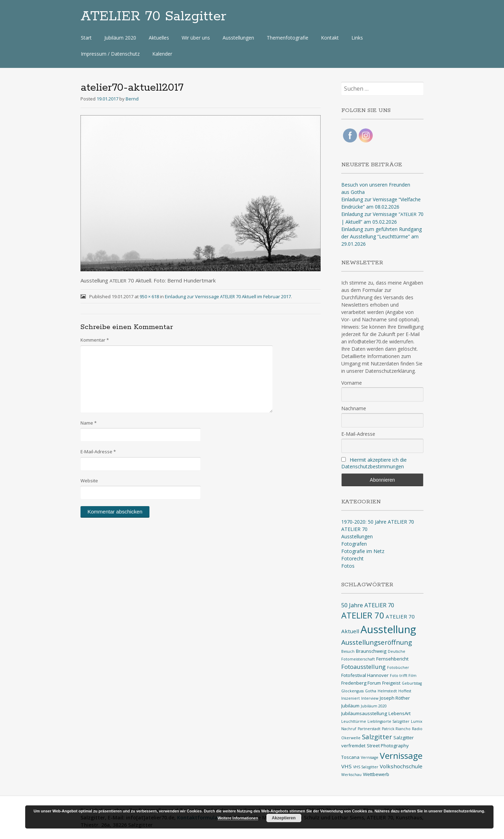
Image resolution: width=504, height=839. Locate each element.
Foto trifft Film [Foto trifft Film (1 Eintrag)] (403, 676)
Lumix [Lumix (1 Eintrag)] (417, 721)
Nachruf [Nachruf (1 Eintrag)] (349, 729)
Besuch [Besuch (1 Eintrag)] (348, 651)
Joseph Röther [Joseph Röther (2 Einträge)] (395, 698)
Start (86, 38)
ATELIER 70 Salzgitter (153, 16)
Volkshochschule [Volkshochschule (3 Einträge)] (401, 766)
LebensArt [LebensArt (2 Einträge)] (400, 713)
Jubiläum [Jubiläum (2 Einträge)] (350, 706)
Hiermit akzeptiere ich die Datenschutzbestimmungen (374, 463)
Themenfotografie (288, 38)
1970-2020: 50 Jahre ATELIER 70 (378, 522)
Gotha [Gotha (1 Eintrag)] (371, 691)
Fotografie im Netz (363, 551)
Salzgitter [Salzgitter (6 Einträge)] (377, 737)
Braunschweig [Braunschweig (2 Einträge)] (371, 651)
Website (89, 481)
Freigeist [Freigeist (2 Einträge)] (391, 683)
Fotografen (354, 544)
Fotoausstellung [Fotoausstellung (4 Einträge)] (363, 667)
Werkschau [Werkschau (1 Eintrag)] (351, 775)
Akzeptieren (283, 818)
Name (89, 423)
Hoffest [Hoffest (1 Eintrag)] (405, 691)
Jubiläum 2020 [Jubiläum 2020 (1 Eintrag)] (374, 706)
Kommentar (95, 340)
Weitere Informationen (238, 818)
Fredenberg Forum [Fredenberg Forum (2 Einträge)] (361, 683)
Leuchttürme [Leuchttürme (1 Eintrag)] (354, 721)
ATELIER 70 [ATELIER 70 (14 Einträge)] (363, 615)
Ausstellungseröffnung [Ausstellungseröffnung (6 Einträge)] (377, 642)
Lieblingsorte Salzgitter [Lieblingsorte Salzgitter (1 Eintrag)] (388, 721)
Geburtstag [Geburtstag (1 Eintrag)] (412, 683)
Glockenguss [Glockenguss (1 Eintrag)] (352, 691)
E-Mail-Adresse (98, 452)
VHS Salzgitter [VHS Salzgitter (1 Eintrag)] (366, 767)
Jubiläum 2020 (120, 38)
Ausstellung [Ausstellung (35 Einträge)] (388, 629)
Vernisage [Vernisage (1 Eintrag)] (370, 757)
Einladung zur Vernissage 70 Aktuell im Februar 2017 (228, 296)
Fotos (348, 566)
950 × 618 (149, 296)
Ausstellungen (238, 38)
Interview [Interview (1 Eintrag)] (370, 698)
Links (357, 38)
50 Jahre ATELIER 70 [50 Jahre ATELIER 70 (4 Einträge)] (368, 605)
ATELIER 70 (354, 529)
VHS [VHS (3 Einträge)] (346, 766)
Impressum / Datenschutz (110, 54)
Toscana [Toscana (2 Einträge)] (350, 757)
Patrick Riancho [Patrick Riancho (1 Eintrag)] (396, 729)
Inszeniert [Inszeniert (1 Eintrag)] (351, 698)
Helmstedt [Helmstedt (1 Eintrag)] (387, 691)
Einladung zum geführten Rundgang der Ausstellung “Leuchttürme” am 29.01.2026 (381, 236)
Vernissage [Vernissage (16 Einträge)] (401, 756)
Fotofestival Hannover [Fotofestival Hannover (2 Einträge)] (365, 675)
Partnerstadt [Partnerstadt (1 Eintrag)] (369, 729)
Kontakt (330, 38)
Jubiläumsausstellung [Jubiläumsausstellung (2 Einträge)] (364, 713)
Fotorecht (352, 558)
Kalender (162, 54)
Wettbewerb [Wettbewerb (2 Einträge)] (376, 774)
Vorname (352, 383)
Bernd (132, 99)
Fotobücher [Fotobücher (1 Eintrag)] (398, 667)
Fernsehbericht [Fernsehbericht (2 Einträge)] (392, 659)
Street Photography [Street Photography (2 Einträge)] (388, 746)
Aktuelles (159, 38)
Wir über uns (196, 38)
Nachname (354, 408)
